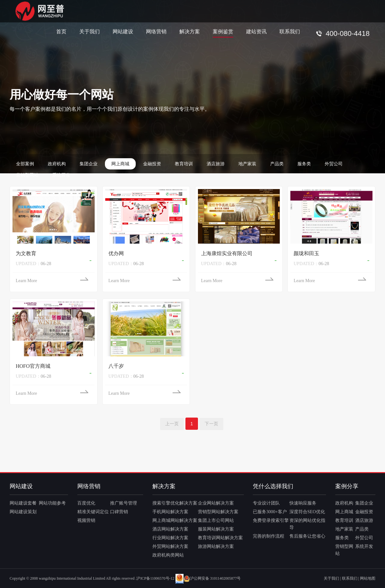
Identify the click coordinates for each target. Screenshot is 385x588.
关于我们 (90, 31)
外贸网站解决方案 (170, 546)
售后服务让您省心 (307, 536)
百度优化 (86, 503)
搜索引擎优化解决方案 (175, 503)
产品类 (277, 164)
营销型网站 (27, 175)
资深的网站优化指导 (307, 524)
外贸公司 (334, 164)
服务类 (304, 164)
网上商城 (120, 164)
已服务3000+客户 (270, 512)
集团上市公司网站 (216, 520)
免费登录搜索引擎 (271, 520)
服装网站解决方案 (216, 529)
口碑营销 (119, 512)
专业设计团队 (266, 503)
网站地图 (368, 578)
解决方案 (190, 31)
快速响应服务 (303, 503)
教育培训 (184, 164)
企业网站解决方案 (216, 503)
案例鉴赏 (223, 31)
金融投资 (152, 164)
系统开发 (61, 175)
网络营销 (156, 31)
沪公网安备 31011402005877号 (212, 578)
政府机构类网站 (168, 555)
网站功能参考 (52, 503)
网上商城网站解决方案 (175, 520)
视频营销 (86, 520)
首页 (61, 31)
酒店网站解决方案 (170, 529)
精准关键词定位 (93, 512)
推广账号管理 (124, 503)
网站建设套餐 (23, 503)
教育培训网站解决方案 (220, 538)
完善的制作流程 (269, 536)
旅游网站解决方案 (216, 546)
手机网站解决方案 (170, 512)
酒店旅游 (216, 164)
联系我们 (290, 31)
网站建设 (123, 31)
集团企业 (89, 164)
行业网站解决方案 (170, 538)
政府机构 (57, 164)
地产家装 (247, 164)
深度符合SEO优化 (307, 512)
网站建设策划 (23, 512)
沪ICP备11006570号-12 (155, 578)
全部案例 (25, 164)
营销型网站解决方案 (218, 512)
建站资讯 (256, 31)
